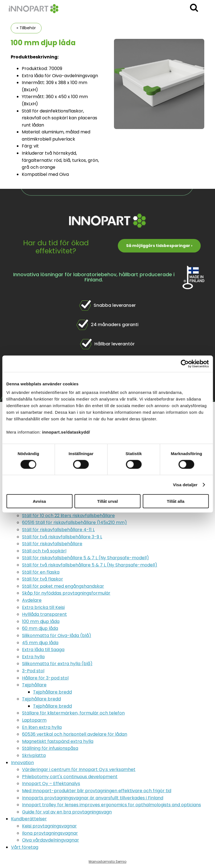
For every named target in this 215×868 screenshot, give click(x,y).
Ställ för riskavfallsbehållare (52, 544)
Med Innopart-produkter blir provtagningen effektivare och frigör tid (97, 791)
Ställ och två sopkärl (44, 551)
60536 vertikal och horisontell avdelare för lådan (75, 734)
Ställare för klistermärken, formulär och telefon (73, 713)
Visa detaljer (185, 484)
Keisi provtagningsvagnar (49, 826)
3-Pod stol (33, 671)
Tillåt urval (107, 501)
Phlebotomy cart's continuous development (70, 777)
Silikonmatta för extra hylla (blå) (57, 664)
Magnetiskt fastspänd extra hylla (58, 741)
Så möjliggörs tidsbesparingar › (159, 246)
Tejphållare (34, 685)
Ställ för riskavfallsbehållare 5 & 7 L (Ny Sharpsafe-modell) (85, 558)
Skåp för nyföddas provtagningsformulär (66, 593)
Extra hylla (33, 657)
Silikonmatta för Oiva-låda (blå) (57, 635)
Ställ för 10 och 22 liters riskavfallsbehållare (68, 516)
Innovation (22, 763)
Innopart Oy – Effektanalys (51, 784)
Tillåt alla (176, 501)
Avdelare (32, 600)
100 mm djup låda (41, 621)
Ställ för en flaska (41, 572)
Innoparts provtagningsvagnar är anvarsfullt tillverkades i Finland (93, 798)
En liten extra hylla (42, 727)
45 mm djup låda (40, 643)
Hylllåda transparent (44, 614)
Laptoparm (34, 720)
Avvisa (39, 501)
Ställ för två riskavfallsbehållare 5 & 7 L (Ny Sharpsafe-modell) (90, 565)
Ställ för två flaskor (43, 579)
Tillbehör (28, 28)
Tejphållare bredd (52, 692)
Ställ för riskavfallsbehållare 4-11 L (58, 530)
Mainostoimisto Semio (107, 862)
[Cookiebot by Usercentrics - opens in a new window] (185, 364)
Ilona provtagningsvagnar (50, 833)
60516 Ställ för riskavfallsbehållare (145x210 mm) (74, 522)
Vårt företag (25, 847)
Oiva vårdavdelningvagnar (51, 840)
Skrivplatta (34, 755)
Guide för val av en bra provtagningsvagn (67, 812)
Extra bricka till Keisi (43, 607)
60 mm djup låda (40, 628)
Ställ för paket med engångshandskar (63, 586)
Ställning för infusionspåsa (50, 748)
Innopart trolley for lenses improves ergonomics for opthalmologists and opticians (111, 805)
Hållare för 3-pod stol (45, 678)
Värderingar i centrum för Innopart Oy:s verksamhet (79, 769)
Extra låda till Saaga (43, 650)
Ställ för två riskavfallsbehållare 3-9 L (62, 537)
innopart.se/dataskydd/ (66, 432)
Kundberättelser (29, 819)
